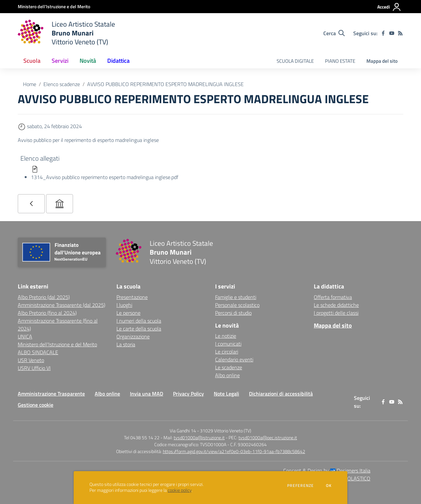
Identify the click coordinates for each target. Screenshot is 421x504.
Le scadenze (229, 367)
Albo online (227, 375)
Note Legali (226, 394)
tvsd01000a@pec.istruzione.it (268, 437)
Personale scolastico (237, 305)
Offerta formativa (333, 297)
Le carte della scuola (139, 329)
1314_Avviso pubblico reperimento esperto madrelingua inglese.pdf (105, 177)
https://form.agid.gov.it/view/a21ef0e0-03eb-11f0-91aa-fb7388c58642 (234, 451)
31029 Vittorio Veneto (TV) (226, 431)
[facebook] (383, 33)
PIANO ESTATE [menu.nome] (340, 61)
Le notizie (226, 336)
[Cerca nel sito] (334, 33)
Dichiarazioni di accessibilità (281, 394)
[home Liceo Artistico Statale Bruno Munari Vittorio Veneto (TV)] (66, 33)
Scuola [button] (32, 61)
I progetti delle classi (336, 313)
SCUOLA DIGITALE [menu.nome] (295, 61)
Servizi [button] (60, 61)
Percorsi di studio (233, 313)
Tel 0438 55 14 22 (142, 437)
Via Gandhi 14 (183, 431)
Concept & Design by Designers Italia (327, 470)
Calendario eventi (234, 359)
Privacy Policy (188, 394)
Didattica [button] (118, 61)
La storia (126, 344)
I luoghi (124, 305)
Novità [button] (88, 61)
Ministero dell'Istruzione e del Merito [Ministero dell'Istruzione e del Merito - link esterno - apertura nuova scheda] (57, 344)
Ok (329, 486)
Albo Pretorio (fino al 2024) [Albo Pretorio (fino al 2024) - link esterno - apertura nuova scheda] (47, 313)
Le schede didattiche (336, 305)
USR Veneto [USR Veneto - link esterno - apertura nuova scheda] (31, 360)
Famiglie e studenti (236, 297)
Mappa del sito (382, 61)
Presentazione (132, 297)
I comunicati (228, 344)
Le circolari (227, 352)
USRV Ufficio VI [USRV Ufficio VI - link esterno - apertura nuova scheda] (34, 368)
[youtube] (392, 33)
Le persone (128, 313)
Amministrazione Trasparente (51, 394)
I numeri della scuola (139, 321)
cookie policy (180, 490)
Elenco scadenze (62, 84)
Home (30, 84)
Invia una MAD (147, 394)
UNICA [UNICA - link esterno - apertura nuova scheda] (25, 336)
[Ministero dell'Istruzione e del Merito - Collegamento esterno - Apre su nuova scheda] (54, 6)
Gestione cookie (36, 405)
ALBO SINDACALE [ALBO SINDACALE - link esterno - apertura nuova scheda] (38, 352)
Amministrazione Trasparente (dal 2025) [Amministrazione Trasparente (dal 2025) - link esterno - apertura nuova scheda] (62, 305)
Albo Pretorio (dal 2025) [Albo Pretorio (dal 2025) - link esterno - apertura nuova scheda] (44, 297)
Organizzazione (133, 336)
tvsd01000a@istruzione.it (199, 437)
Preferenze (300, 486)
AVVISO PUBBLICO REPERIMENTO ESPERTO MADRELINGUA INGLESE (165, 84)
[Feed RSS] (400, 33)
